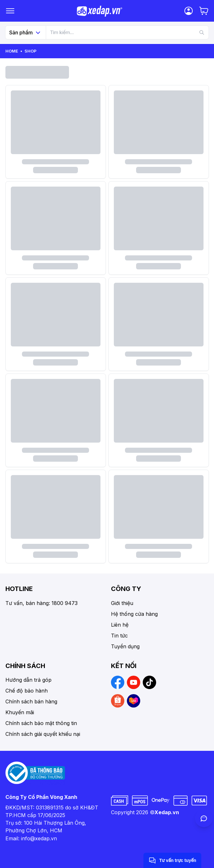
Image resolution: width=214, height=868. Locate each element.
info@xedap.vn (39, 838)
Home (12, 51)
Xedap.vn (167, 812)
